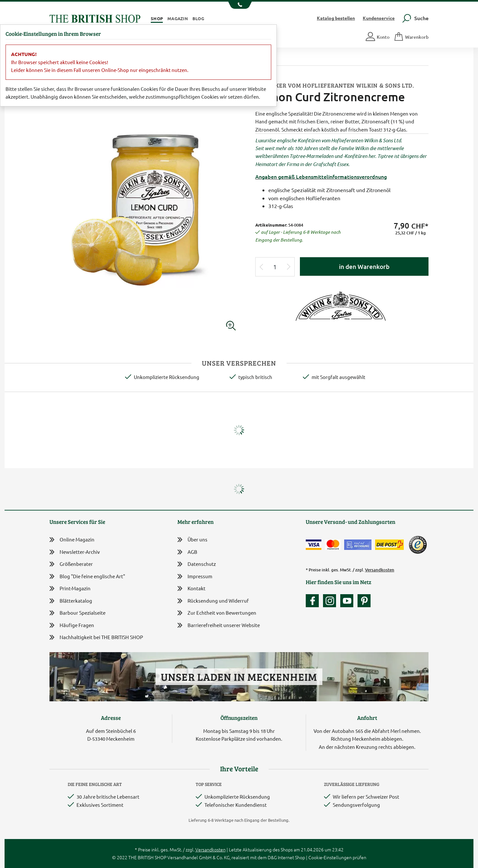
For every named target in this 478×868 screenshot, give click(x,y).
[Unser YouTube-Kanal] (348, 601)
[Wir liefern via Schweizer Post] (389, 545)
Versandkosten (380, 570)
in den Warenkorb (364, 266)
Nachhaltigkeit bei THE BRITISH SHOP (96, 637)
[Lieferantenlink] (342, 305)
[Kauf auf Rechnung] (358, 545)
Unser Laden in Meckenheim (239, 677)
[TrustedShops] (418, 545)
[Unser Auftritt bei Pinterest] (364, 601)
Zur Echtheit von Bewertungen (217, 613)
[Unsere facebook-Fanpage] (314, 601)
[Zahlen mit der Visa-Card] (314, 545)
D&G (272, 857)
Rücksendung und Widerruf (213, 601)
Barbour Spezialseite (77, 613)
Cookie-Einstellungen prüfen (337, 857)
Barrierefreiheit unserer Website (219, 626)
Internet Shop (291, 857)
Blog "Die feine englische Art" (87, 576)
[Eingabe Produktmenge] (275, 267)
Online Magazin (72, 540)
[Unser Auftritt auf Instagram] (331, 601)
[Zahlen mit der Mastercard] (333, 545)
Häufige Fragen (72, 625)
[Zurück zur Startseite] (95, 18)
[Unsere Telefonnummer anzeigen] (239, 5)
